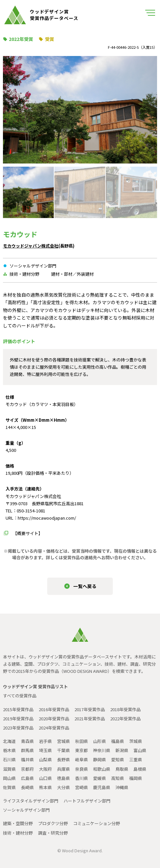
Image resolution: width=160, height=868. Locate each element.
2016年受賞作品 (54, 709)
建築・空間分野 (18, 823)
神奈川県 (102, 750)
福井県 (27, 759)
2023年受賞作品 (18, 728)
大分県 (63, 787)
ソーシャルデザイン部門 (26, 810)
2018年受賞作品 (125, 709)
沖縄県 (122, 787)
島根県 (140, 769)
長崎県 (27, 787)
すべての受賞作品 (20, 696)
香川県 (81, 778)
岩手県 (45, 741)
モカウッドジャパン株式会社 (31, 246)
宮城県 (63, 741)
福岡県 (136, 778)
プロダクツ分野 (53, 823)
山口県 (45, 778)
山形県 (100, 741)
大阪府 (45, 769)
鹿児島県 (102, 787)
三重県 (136, 759)
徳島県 (63, 778)
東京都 (81, 750)
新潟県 (122, 750)
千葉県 (63, 750)
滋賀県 (9, 769)
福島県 (118, 741)
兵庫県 (63, 769)
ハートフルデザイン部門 (87, 801)
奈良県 (81, 769)
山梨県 (45, 759)
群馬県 (27, 750)
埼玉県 (45, 750)
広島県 (27, 778)
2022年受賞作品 (125, 719)
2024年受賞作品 (54, 728)
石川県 (9, 759)
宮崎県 (81, 787)
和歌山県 (102, 769)
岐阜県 (81, 759)
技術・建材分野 (18, 833)
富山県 (140, 750)
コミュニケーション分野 (97, 823)
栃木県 (9, 750)
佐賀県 (9, 787)
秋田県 (81, 741)
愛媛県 (100, 778)
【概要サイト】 (28, 533)
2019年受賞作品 (18, 719)
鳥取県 (122, 769)
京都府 (27, 769)
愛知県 (118, 759)
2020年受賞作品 (54, 719)
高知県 (118, 778)
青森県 (27, 741)
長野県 (63, 759)
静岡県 (100, 759)
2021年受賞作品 (90, 719)
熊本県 (45, 787)
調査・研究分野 (53, 833)
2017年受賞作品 (90, 709)
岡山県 (9, 778)
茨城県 (136, 741)
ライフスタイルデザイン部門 (31, 801)
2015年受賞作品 (18, 709)
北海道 (9, 741)
